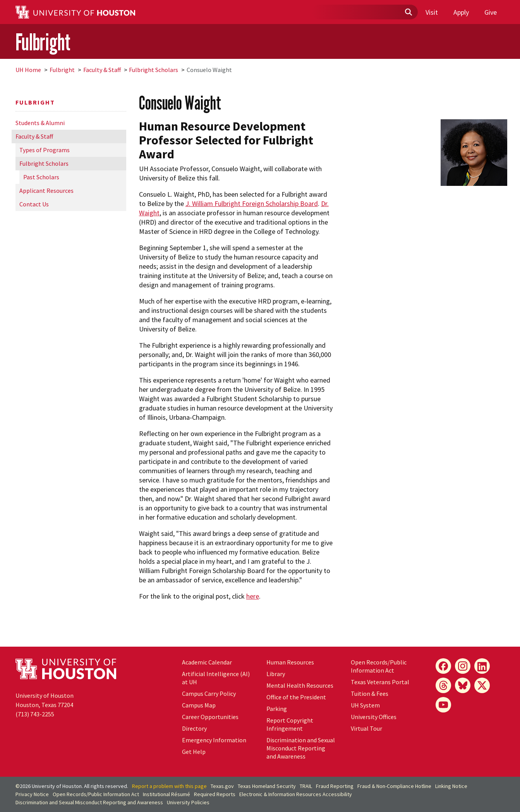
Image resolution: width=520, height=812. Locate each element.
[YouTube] (443, 705)
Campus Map (199, 705)
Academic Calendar (207, 662)
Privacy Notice (32, 794)
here (253, 596)
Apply (461, 12)
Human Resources (290, 662)
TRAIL (306, 786)
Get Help (194, 752)
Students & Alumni (40, 123)
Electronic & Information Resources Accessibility (296, 794)
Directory (194, 728)
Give (491, 12)
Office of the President (296, 697)
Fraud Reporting (335, 786)
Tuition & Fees (370, 694)
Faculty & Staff (102, 70)
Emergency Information (214, 740)
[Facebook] (443, 666)
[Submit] (408, 12)
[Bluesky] (463, 685)
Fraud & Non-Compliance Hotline (394, 786)
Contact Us (34, 204)
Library (276, 674)
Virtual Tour (366, 728)
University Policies (188, 802)
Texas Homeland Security (267, 786)
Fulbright (43, 42)
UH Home (28, 70)
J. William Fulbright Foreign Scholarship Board (252, 203)
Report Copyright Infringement (290, 724)
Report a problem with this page (169, 786)
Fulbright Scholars (154, 70)
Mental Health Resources (300, 685)
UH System (365, 705)
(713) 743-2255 (35, 714)
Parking (277, 709)
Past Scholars (41, 177)
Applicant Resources (46, 191)
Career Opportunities (210, 717)
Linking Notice (451, 786)
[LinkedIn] (482, 666)
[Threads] (443, 685)
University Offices (374, 717)
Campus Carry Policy (209, 694)
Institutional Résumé (166, 794)
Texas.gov (222, 786)
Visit (432, 12)
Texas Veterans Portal (380, 682)
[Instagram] (463, 666)
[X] (482, 685)
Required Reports (215, 794)
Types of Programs (45, 150)
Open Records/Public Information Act (379, 666)
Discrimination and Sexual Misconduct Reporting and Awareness (301, 748)
